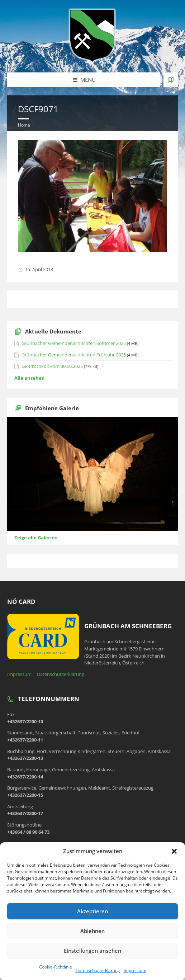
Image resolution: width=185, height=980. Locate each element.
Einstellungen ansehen (92, 951)
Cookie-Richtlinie (56, 967)
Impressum (135, 970)
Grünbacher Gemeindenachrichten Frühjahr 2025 (74, 355)
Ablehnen (92, 931)
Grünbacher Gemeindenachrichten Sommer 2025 (74, 343)
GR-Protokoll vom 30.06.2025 (52, 366)
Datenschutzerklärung (98, 970)
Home (24, 125)
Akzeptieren (92, 911)
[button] (174, 851)
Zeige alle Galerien (36, 538)
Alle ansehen (30, 378)
